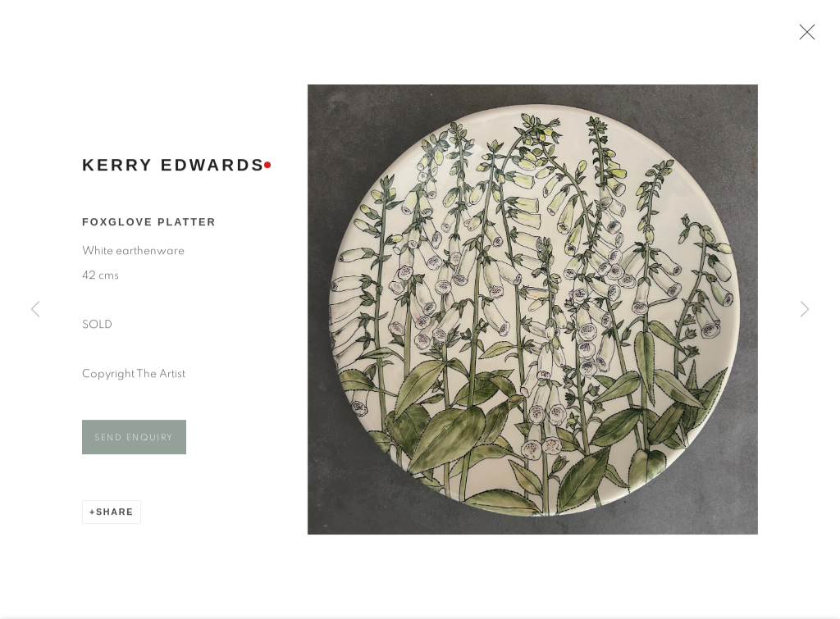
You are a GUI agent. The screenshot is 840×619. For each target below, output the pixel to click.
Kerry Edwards (173, 168)
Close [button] (804, 37)
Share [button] (115, 516)
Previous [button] (35, 309)
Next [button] (805, 309)
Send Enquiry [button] (134, 441)
